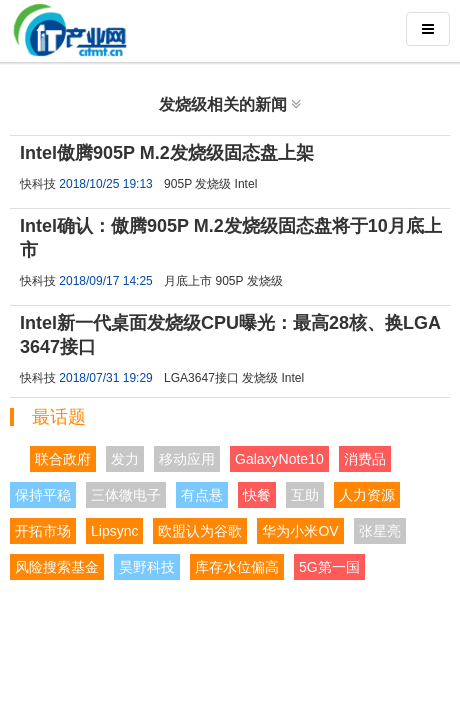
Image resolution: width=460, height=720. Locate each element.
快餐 (257, 495)
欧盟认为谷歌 (200, 531)
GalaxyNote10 (279, 459)
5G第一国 (329, 567)
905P (178, 184)
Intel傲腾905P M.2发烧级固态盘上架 (167, 153)
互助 (305, 495)
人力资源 (367, 495)
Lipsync (114, 531)
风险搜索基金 (57, 567)
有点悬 (202, 495)
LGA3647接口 (201, 378)
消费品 (365, 459)
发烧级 (213, 184)
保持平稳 (43, 495)
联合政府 (63, 459)
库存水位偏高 (237, 567)
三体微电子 (126, 495)
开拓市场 (43, 531)
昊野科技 (147, 567)
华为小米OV (300, 531)
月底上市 (188, 281)
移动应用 (187, 459)
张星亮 (380, 531)
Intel (246, 184)
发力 (125, 459)
